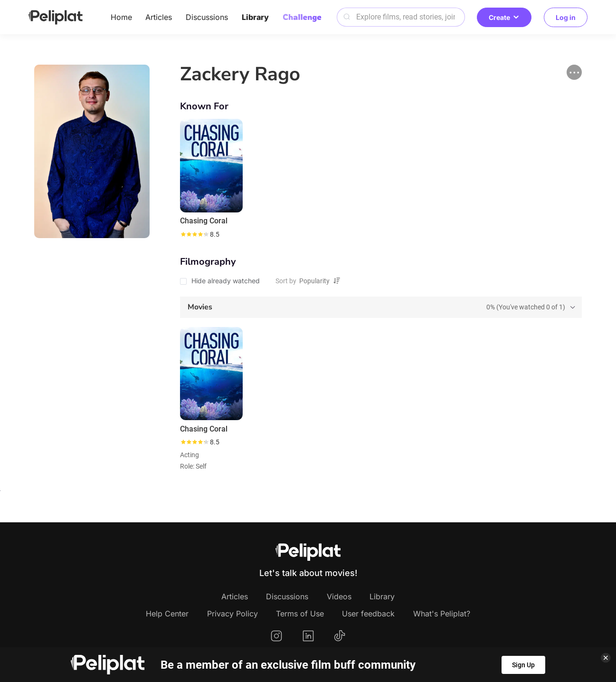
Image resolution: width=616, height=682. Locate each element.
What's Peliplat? (442, 614)
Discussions (207, 17)
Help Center (167, 614)
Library (255, 17)
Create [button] (504, 17)
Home (121, 17)
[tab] (381, 307)
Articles (159, 17)
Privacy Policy (232, 614)
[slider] (194, 234)
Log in (566, 17)
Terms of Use (300, 614)
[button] (574, 72)
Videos (339, 596)
